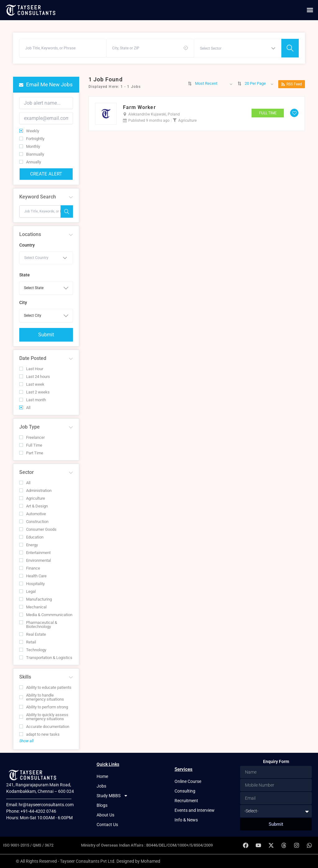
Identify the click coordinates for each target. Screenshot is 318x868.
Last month (33, 400)
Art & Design (34, 506)
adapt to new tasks (39, 734)
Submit (46, 335)
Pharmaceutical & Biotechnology (38, 625)
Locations (30, 234)
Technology (33, 650)
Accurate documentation (44, 727)
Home (102, 776)
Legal (27, 591)
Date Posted (33, 358)
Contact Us (107, 825)
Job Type (30, 427)
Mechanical (33, 607)
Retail (28, 642)
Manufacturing (36, 599)
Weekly (29, 131)
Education (31, 537)
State (25, 275)
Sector (27, 472)
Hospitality (32, 584)
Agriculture (32, 498)
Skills (25, 677)
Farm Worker (139, 107)
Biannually (32, 154)
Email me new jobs (46, 84)
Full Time (31, 445)
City (23, 302)
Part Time (31, 453)
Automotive (33, 514)
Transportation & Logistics (46, 658)
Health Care (33, 576)
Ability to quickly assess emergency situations (44, 717)
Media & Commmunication (46, 615)
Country (27, 245)
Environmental (35, 560)
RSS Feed (292, 84)
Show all (26, 741)
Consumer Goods (38, 529)
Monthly (30, 146)
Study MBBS (112, 796)
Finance (30, 568)
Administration (35, 491)
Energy (29, 545)
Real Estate (33, 634)
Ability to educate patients (45, 687)
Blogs (102, 805)
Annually (30, 162)
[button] (310, 10)
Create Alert (46, 174)
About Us (105, 815)
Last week (32, 384)
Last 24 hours (35, 377)
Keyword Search (38, 197)
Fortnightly (32, 139)
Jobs (101, 786)
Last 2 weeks (34, 392)
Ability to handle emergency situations (42, 697)
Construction (34, 522)
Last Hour (31, 369)
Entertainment (35, 553)
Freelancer (32, 437)
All (25, 408)
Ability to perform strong (44, 707)
